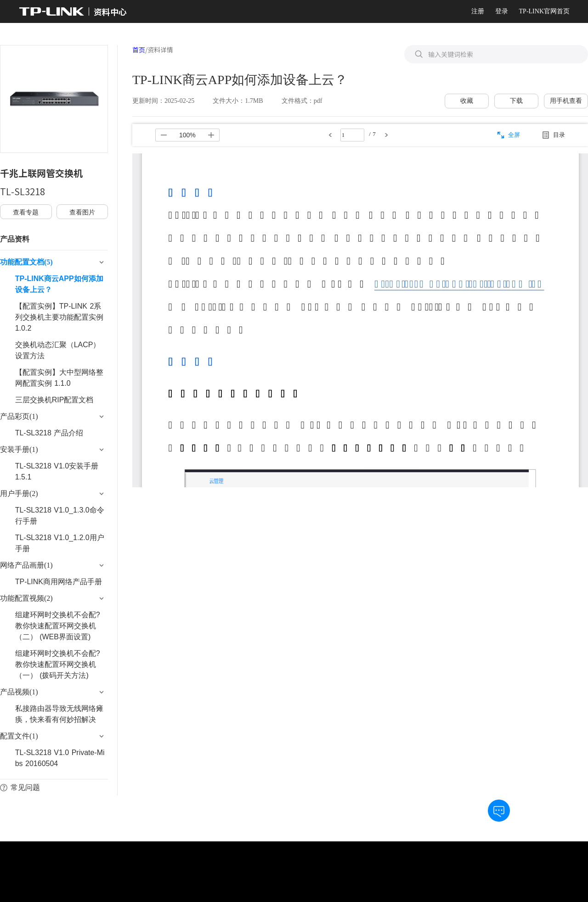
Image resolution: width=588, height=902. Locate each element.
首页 (139, 50)
